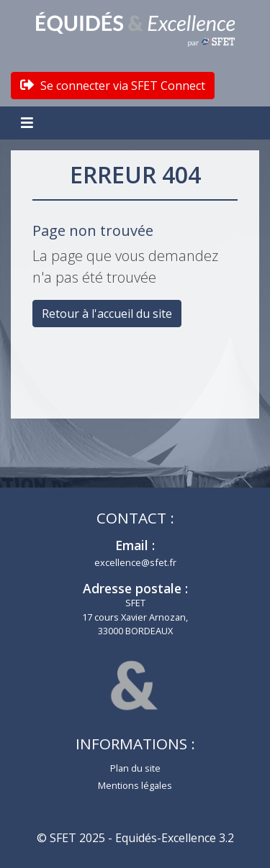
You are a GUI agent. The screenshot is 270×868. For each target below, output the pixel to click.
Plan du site (135, 768)
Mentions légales (135, 785)
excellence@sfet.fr (135, 562)
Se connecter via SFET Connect (113, 86)
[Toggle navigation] (29, 123)
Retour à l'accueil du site (107, 314)
